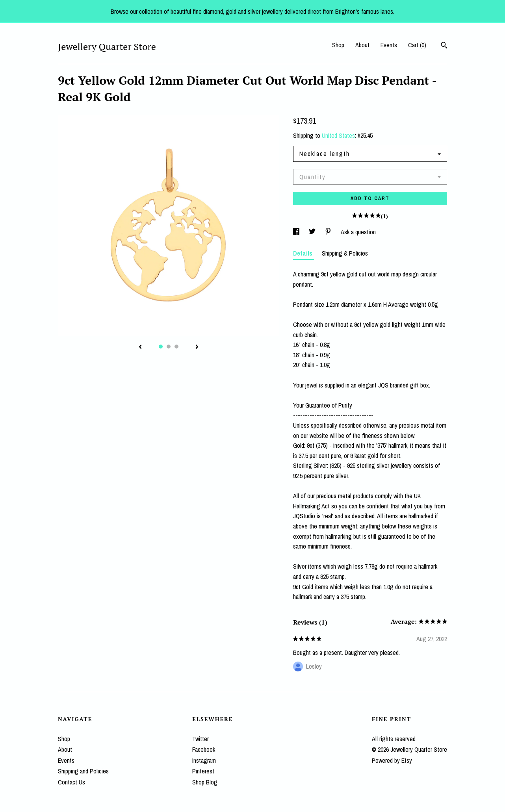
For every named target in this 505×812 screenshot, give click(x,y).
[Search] (444, 46)
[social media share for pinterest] (329, 232)
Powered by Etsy (392, 760)
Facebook (204, 749)
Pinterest (203, 771)
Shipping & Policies (345, 253)
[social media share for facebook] (297, 232)
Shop (338, 45)
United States (338, 135)
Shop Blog (205, 782)
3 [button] (176, 347)
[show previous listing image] (140, 347)
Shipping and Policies (83, 771)
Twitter (201, 739)
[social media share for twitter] (313, 232)
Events (389, 45)
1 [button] (161, 347)
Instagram (204, 760)
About (362, 45)
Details (304, 253)
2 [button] (169, 347)
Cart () (417, 45)
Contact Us (71, 782)
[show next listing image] (197, 347)
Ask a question (358, 232)
